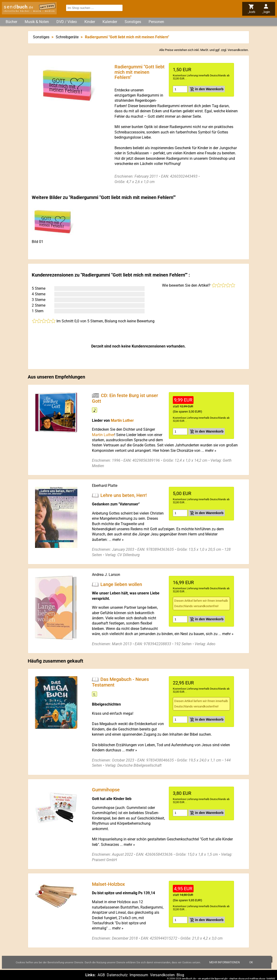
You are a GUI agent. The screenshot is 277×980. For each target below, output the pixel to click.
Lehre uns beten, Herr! (124, 495)
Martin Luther (122, 420)
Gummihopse (106, 790)
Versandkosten (238, 50)
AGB (101, 975)
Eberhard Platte (105, 486)
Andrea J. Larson (106, 575)
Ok (251, 962)
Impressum (139, 975)
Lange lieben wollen (121, 584)
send (19, 7)
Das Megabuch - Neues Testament (120, 682)
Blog (180, 975)
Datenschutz (117, 975)
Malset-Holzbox (108, 884)
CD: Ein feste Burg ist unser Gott (125, 398)
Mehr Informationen (225, 962)
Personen (156, 22)
